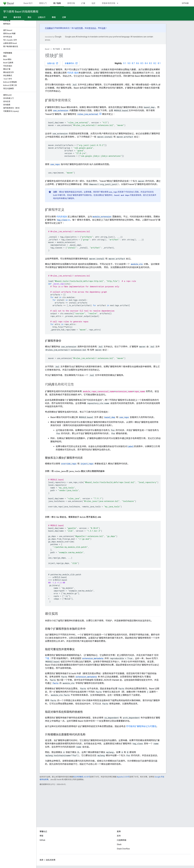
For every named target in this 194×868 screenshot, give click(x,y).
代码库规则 (62, 217)
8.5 (142, 63)
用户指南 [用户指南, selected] (57, 3)
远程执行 (42, 17)
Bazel (47, 49)
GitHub (185, 3)
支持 (119, 836)
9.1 (125, 63)
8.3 (151, 63)
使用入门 (43, 3)
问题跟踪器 (122, 840)
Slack (119, 844)
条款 (41, 860)
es (63, 220)
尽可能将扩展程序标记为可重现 (141, 726)
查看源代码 (71, 63)
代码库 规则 (73, 73)
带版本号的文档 (108, 3)
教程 (54, 17)
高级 (29, 17)
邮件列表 (79, 28)
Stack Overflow (123, 849)
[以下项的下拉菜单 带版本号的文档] (119, 3)
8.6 (138, 63)
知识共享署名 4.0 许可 (82, 777)
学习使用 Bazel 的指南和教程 (21, 12)
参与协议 (92, 28)
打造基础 (49, 28)
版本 (5, 17)
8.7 (133, 63)
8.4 (146, 63)
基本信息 (67, 49)
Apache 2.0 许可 (123, 777)
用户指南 (56, 49)
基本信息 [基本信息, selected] (17, 17)
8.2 (155, 63)
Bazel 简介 (28, 3)
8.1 (159, 63)
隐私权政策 (51, 860)
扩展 (83, 3)
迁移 (64, 17)
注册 (104, 28)
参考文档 (71, 3)
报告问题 (53, 63)
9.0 (129, 63)
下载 (47, 658)
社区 (93, 3)
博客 (41, 836)
